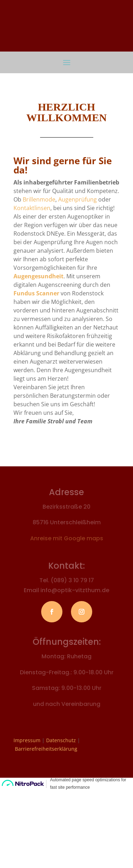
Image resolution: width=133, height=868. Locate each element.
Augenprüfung (77, 199)
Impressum (27, 740)
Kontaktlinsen (32, 208)
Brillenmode (39, 199)
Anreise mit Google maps (67, 538)
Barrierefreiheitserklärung (46, 749)
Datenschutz (61, 740)
